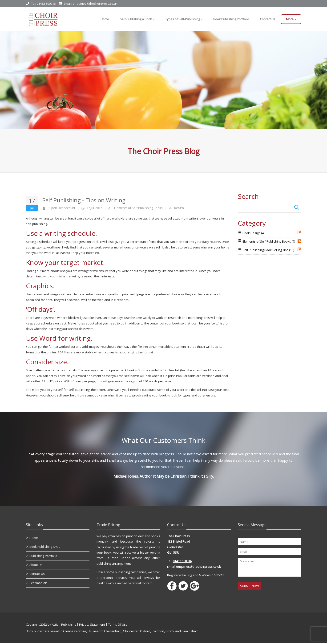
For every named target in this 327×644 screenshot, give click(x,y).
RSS (299, 232)
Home (34, 538)
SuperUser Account (61, 208)
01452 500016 (46, 4)
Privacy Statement (92, 625)
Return (179, 208)
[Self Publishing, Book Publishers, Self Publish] (43, 19)
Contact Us (37, 574)
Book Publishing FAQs (45, 547)
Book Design (253, 233)
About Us (36, 565)
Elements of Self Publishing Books (138, 208)
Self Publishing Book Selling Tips (268, 250)
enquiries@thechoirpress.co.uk (95, 4)
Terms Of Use (118, 625)
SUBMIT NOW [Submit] (250, 587)
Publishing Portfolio (43, 556)
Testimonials (38, 584)
